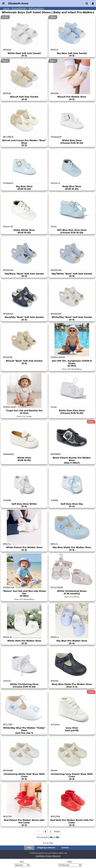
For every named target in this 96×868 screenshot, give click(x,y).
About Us (56, 856)
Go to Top (48, 843)
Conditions (40, 856)
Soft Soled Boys (36, 9)
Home (6, 9)
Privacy (49, 856)
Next (57, 831)
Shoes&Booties (19, 9)
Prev (39, 831)
